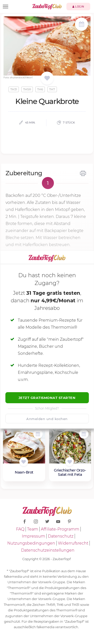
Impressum (33, 536)
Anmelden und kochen (47, 419)
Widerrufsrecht (73, 543)
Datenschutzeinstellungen (48, 550)
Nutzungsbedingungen (31, 543)
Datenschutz (61, 536)
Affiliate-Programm (60, 529)
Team (33, 529)
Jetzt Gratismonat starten (47, 398)
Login (78, 7)
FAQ (20, 529)
